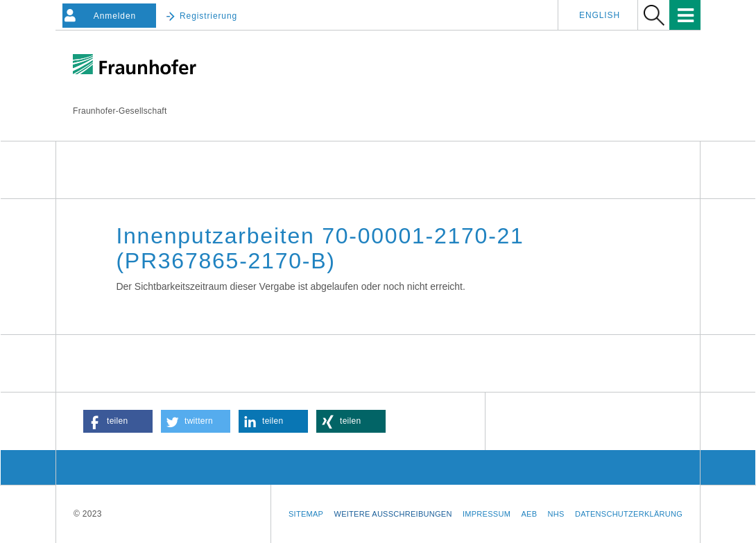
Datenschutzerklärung (629, 514)
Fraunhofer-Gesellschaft (120, 111)
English (600, 15)
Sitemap (306, 514)
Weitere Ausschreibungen (393, 514)
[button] (118, 421)
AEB (529, 514)
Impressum (487, 514)
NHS (556, 514)
